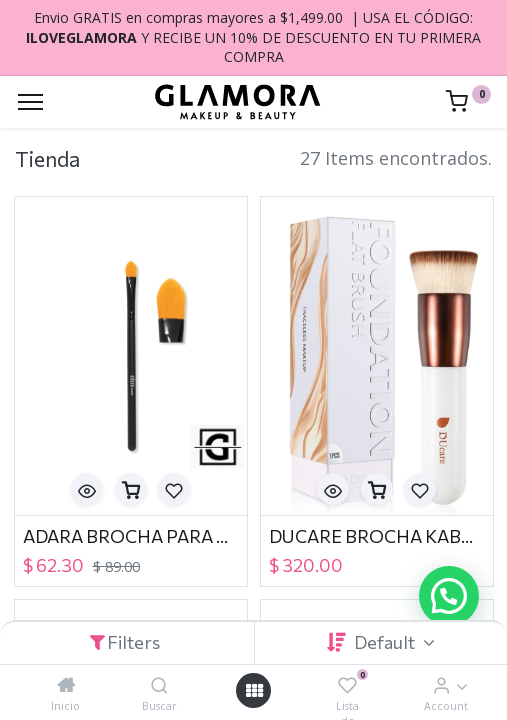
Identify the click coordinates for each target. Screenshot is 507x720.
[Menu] (30, 102)
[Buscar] (159, 685)
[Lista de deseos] (347, 685)
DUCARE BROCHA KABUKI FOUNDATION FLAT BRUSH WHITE (377, 536)
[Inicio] (66, 685)
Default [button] (386, 642)
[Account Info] (441, 685)
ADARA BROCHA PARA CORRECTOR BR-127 (131, 536)
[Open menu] (254, 690)
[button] (87, 489)
